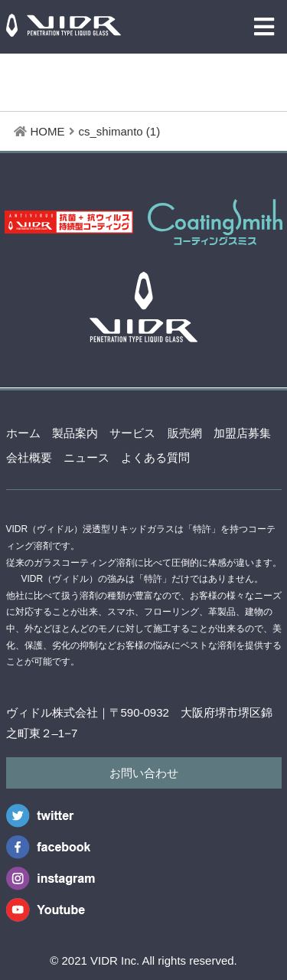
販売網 (185, 433)
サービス (132, 433)
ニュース (86, 457)
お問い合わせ (144, 773)
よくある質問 (155, 457)
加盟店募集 (242, 433)
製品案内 (75, 433)
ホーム (23, 433)
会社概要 (29, 457)
